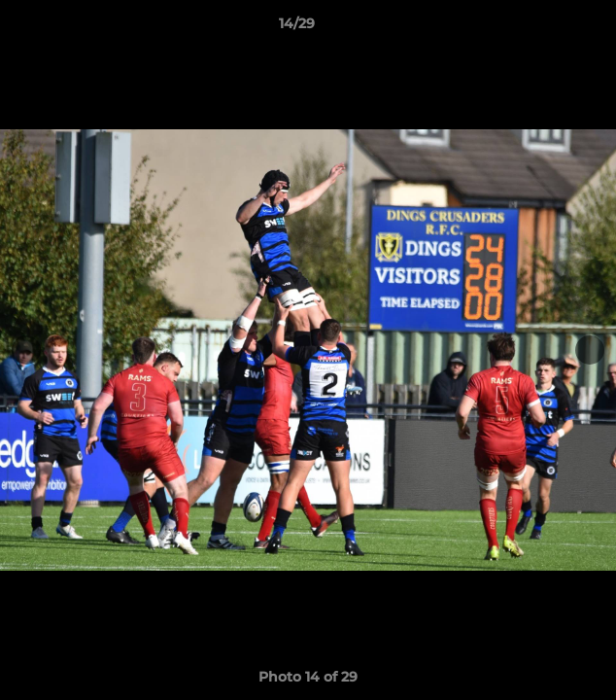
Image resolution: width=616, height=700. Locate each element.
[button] (546, 28)
